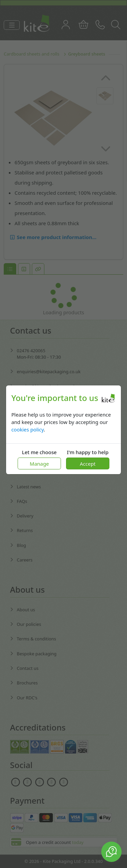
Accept (88, 464)
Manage (39, 464)
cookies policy (27, 429)
